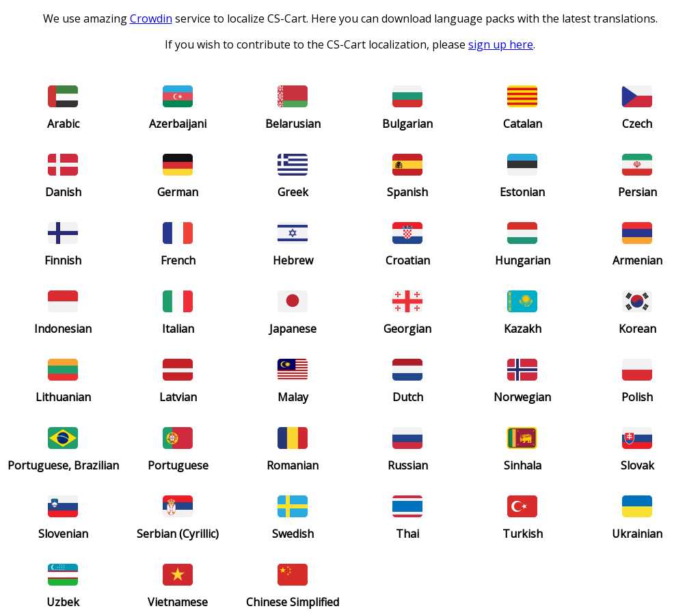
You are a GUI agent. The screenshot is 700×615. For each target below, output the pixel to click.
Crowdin (151, 18)
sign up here (501, 44)
